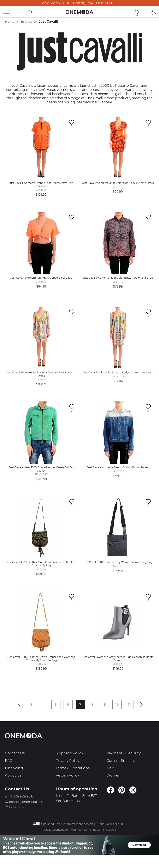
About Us (14, 785)
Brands (28, 21)
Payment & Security (125, 763)
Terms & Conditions (74, 778)
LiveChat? (18, 817)
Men (111, 778)
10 (120, 714)
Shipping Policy (70, 763)
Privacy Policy (69, 770)
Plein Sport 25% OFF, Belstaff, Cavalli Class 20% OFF (80, 3)
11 (132, 714)
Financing (14, 778)
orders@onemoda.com (30, 811)
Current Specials (122, 770)
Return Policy (68, 785)
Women (114, 785)
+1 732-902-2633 (23, 806)
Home (10, 21)
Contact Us (15, 763)
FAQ (9, 770)
